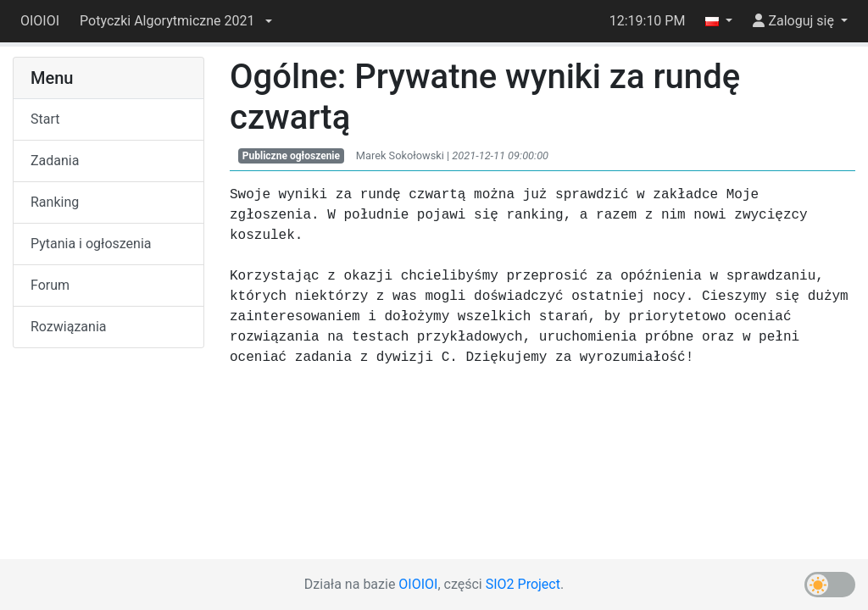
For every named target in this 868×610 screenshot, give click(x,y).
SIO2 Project (523, 584)
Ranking (55, 202)
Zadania (55, 161)
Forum (50, 285)
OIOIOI (40, 21)
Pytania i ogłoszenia (91, 244)
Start (45, 119)
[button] (175, 21)
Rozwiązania (68, 327)
